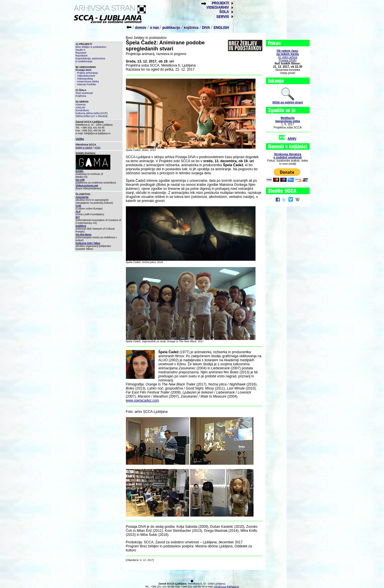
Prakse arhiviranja (88, 73)
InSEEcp (81, 226)
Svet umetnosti (84, 93)
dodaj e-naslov (84, 148)
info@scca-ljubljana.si (226, 587)
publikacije (171, 28)
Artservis (81, 105)
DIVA (206, 28)
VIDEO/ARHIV (218, 7)
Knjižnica (81, 96)
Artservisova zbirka (88, 82)
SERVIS (223, 17)
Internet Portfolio (87, 84)
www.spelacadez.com (142, 400)
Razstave (81, 53)
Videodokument (86, 76)
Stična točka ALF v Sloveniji (92, 116)
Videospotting (85, 79)
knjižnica (191, 28)
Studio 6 (81, 50)
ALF (78, 211)
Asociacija (82, 197)
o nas (155, 28)
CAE (78, 206)
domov (141, 28)
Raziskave (82, 56)
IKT (78, 217)
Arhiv (98, 148)
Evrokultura (82, 110)
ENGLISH (221, 28)
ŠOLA (224, 12)
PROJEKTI (220, 3)
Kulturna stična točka (88, 113)
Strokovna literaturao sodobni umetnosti (287, 156)
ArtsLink (81, 107)
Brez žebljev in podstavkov (91, 47)
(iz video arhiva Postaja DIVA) (287, 56)
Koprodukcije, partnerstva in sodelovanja (90, 60)
